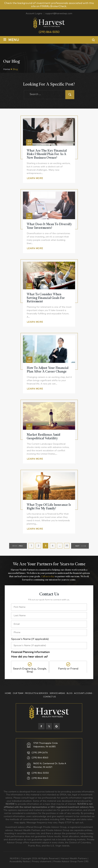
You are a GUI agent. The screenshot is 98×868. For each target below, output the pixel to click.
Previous (18, 546)
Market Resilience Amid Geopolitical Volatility (43, 436)
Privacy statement (42, 862)
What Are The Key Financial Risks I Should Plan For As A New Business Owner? (47, 154)
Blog (70, 693)
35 (67, 546)
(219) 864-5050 (49, 32)
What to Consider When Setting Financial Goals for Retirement (46, 298)
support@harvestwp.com (59, 14)
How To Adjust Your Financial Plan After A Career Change (48, 370)
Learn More (35, 178)
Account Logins (34, 14)
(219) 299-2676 (40, 753)
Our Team (18, 693)
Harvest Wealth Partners (74, 859)
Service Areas (57, 693)
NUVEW (14, 859)
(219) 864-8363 (40, 758)
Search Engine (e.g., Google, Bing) (30, 670)
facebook (41, 726)
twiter (49, 726)
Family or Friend (68, 669)
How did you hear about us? (29, 657)
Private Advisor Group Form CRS (71, 862)
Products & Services (36, 693)
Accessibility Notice (20, 862)
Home (8, 693)
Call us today (48, 576)
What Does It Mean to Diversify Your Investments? (49, 226)
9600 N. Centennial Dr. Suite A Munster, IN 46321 (50, 765)
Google (57, 726)
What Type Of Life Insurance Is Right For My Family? (49, 507)
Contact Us (49, 697)
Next (80, 546)
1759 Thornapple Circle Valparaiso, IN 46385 (45, 745)
